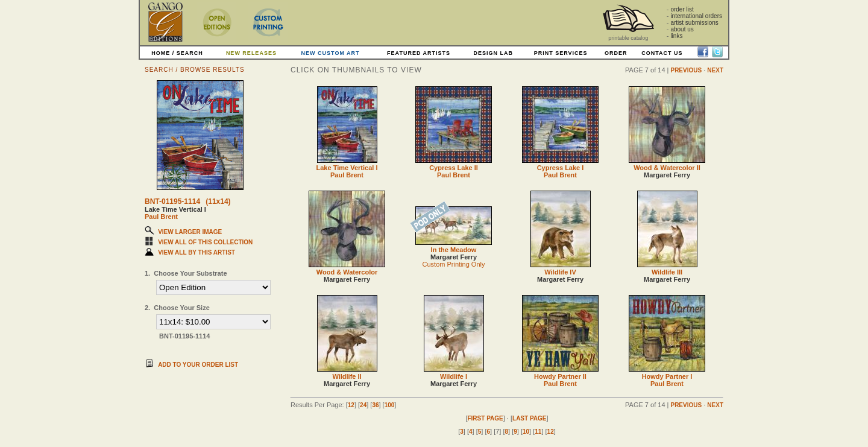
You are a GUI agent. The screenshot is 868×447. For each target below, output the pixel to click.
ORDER (616, 53)
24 (363, 405)
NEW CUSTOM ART (331, 53)
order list (682, 9)
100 (390, 405)
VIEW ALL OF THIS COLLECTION (205, 242)
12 (351, 405)
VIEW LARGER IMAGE (190, 232)
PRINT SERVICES (561, 53)
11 (538, 432)
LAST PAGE (529, 418)
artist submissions (694, 23)
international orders (696, 16)
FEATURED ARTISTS (419, 53)
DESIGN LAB (493, 53)
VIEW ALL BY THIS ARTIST (197, 252)
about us (682, 29)
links (676, 36)
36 (375, 405)
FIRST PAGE (485, 418)
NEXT (715, 70)
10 (526, 432)
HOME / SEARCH (177, 53)
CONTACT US (662, 53)
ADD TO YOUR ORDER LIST (198, 365)
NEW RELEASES (251, 53)
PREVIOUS (686, 70)
